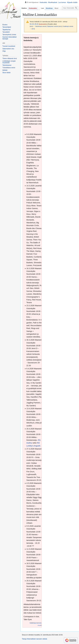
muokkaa (41, 625)
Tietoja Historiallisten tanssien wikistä (34, 639)
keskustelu (43, 24)
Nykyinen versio (53, 26)
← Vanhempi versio (40, 26)
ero (31, 26)
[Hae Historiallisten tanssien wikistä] (70, 8)
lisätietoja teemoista (36, 623)
